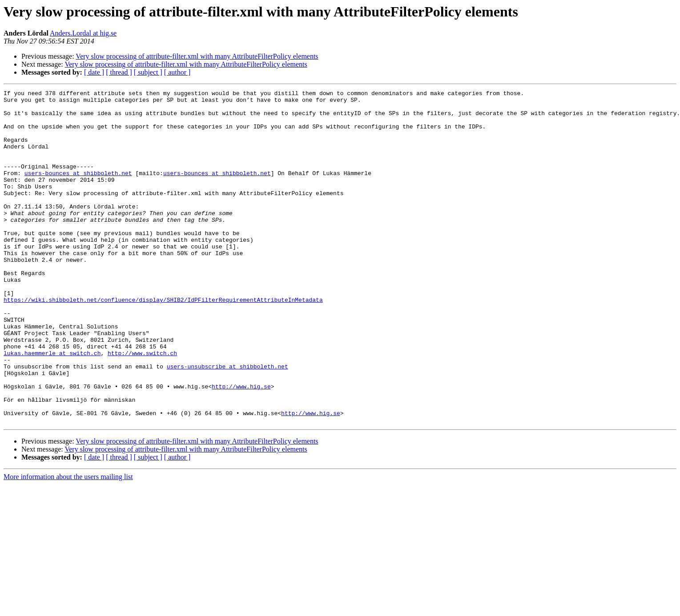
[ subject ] (148, 72)
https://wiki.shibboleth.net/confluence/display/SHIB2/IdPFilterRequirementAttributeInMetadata (163, 342)
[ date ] (94, 72)
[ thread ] (119, 72)
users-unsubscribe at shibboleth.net (227, 422)
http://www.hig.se (241, 446)
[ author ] (177, 72)
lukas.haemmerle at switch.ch (52, 406)
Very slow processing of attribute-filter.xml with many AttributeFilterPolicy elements (197, 56)
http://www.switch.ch (142, 406)
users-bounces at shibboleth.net (78, 190)
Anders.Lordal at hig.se (83, 33)
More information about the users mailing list (68, 543)
